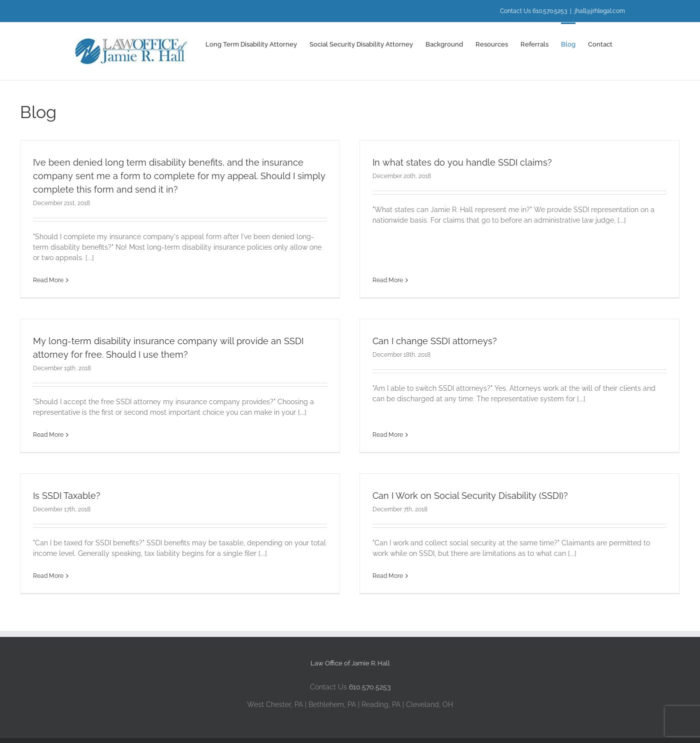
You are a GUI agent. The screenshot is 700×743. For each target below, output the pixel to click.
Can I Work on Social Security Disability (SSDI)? (461, 492)
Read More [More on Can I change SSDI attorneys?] (398, 411)
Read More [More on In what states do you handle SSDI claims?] (379, 243)
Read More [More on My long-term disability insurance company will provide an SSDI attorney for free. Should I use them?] (67, 425)
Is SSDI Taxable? (67, 492)
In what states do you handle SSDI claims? (453, 162)
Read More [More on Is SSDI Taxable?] (48, 572)
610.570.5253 (370, 681)
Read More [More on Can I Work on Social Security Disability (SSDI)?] (379, 572)
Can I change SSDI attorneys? (445, 331)
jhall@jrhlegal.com (600, 11)
